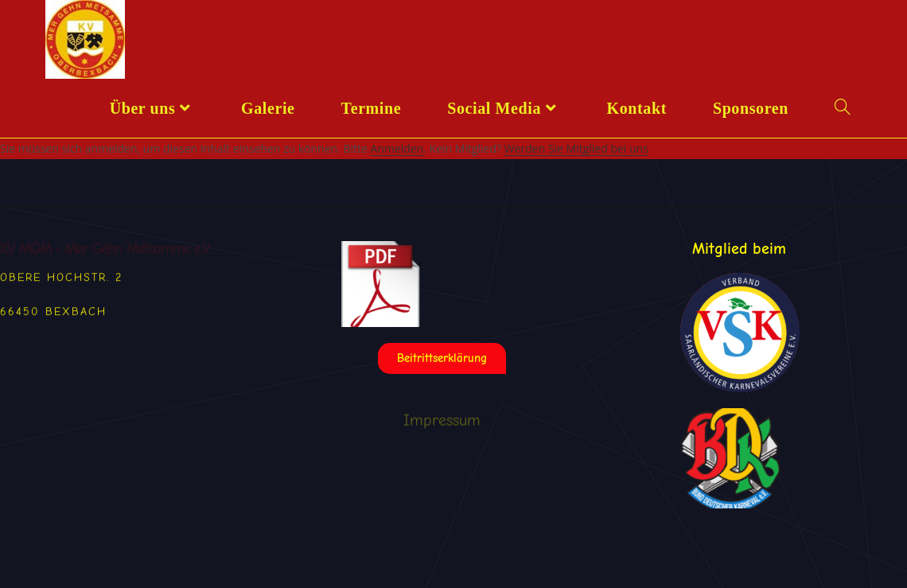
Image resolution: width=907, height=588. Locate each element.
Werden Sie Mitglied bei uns (576, 148)
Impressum (442, 428)
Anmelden (397, 148)
